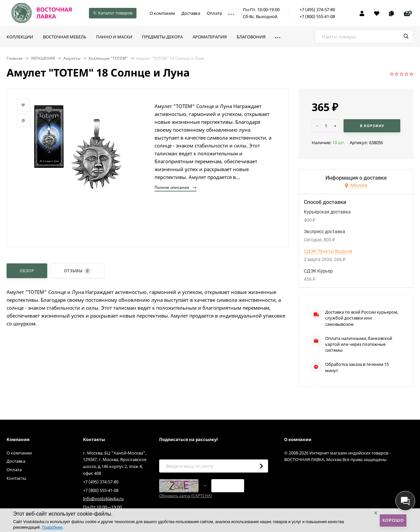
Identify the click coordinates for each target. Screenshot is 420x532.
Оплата (214, 13)
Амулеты (72, 58)
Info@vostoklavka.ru (103, 499)
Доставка (191, 13)
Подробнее (52, 527)
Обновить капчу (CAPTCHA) (186, 496)
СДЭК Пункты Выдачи (328, 251)
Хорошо (393, 520)
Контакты (16, 478)
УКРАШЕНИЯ (43, 58)
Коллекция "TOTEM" (108, 58)
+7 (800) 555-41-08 (317, 16)
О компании (162, 13)
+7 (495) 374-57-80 (317, 10)
